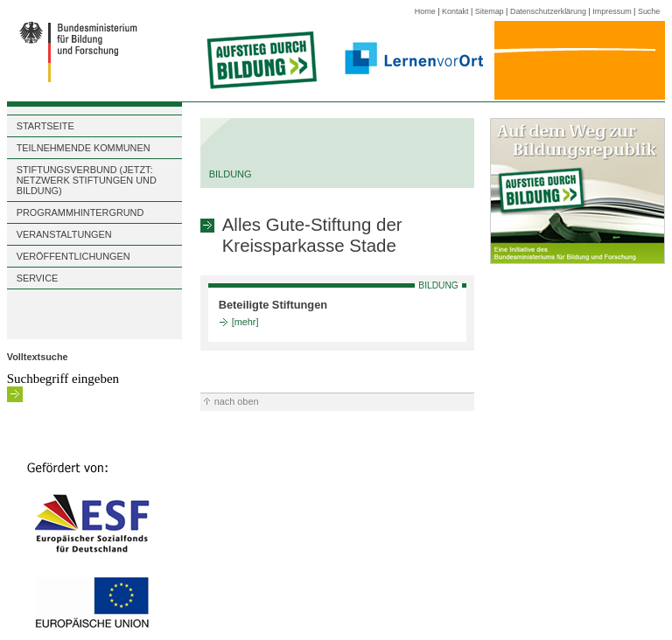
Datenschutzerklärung (548, 11)
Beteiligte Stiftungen (273, 305)
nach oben (237, 401)
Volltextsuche (38, 357)
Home (425, 11)
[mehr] (245, 322)
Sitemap (490, 11)
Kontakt (455, 11)
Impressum (612, 11)
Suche (649, 11)
